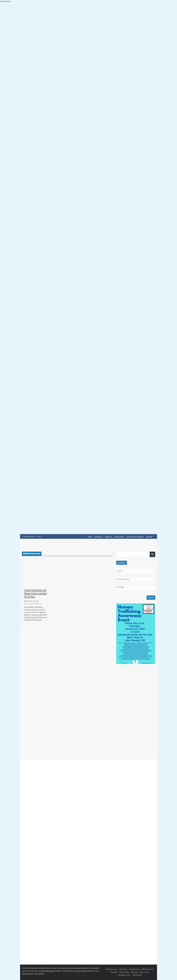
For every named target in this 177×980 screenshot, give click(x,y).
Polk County (134, 972)
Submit (151, 598)
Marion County (124, 972)
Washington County (124, 975)
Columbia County (134, 969)
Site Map (149, 536)
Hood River (114, 972)
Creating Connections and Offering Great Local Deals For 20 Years (36, 594)
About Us (108, 536)
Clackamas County (111, 969)
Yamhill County (137, 975)
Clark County (123, 969)
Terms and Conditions (135, 536)
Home (90, 536)
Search (152, 554)
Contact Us (99, 536)
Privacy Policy (119, 536)
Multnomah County (148, 969)
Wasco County (144, 972)
